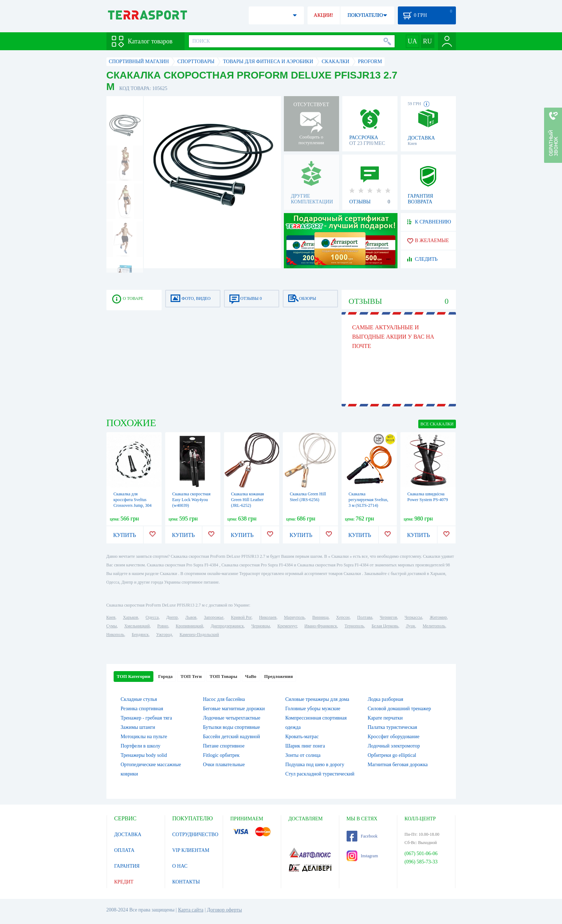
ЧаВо (251, 676)
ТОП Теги (191, 676)
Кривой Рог (241, 617)
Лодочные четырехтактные (232, 718)
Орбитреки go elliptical (392, 755)
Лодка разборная (385, 699)
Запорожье (214, 617)
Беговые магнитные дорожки (234, 709)
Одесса (152, 617)
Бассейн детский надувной (231, 737)
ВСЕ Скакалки (437, 424)
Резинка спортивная (142, 709)
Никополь (115, 635)
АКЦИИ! (323, 15)
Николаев (268, 617)
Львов (191, 617)
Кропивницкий (189, 626)
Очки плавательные (224, 765)
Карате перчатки (385, 718)
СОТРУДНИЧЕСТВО (196, 835)
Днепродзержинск (227, 626)
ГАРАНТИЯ (127, 866)
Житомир (438, 617)
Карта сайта (191, 910)
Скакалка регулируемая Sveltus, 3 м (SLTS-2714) (369, 500)
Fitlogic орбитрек (221, 755)
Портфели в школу (141, 746)
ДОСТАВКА (128, 835)
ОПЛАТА (125, 850)
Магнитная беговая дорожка (398, 765)
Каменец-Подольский (199, 635)
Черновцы (261, 626)
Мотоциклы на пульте (144, 737)
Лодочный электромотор (394, 746)
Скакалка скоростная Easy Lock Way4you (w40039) (192, 500)
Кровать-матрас (302, 737)
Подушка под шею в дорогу (315, 765)
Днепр (172, 617)
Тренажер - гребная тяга (146, 718)
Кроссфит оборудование (394, 737)
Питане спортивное (224, 746)
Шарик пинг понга (305, 746)
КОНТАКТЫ (186, 882)
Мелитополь (434, 626)
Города (165, 676)
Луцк (410, 626)
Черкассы (413, 617)
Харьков (130, 617)
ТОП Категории (134, 676)
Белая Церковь (385, 626)
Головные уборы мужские (313, 709)
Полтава (365, 617)
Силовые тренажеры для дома (317, 699)
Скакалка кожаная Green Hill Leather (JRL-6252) (248, 500)
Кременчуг (287, 626)
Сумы (112, 626)
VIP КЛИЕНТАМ (191, 850)
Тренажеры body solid (144, 755)
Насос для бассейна (224, 699)
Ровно (163, 626)
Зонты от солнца (303, 755)
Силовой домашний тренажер (399, 709)
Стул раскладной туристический (320, 774)
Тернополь (354, 626)
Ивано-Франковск (321, 626)
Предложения (278, 676)
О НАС (180, 866)
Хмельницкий (137, 626)
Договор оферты (224, 910)
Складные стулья (139, 699)
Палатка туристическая (392, 727)
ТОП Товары (223, 676)
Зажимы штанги (138, 727)
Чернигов (389, 617)
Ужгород (164, 635)
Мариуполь (294, 617)
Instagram (362, 856)
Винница (320, 617)
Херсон (343, 617)
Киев (111, 617)
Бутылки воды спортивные (231, 727)
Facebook (362, 836)
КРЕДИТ (124, 882)
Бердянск (140, 635)
